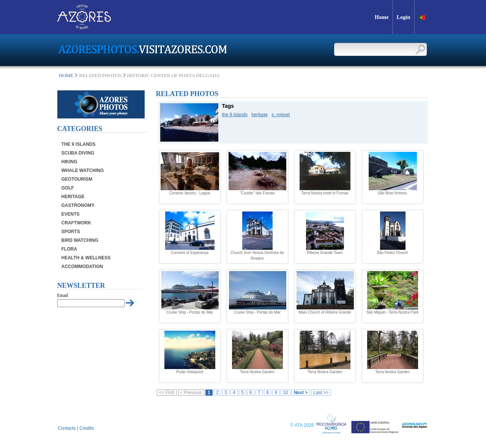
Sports (71, 232)
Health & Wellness (86, 258)
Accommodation (82, 267)
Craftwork (77, 223)
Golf (68, 188)
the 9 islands (235, 115)
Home (66, 75)
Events (71, 214)
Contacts (67, 428)
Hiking (69, 162)
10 (285, 393)
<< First (167, 393)
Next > (301, 393)
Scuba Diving (78, 153)
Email (63, 295)
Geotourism (77, 179)
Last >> (321, 393)
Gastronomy (78, 205)
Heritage (73, 197)
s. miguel (281, 115)
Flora (69, 249)
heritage (260, 115)
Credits (87, 428)
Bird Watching (80, 240)
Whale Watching (83, 170)
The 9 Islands (79, 144)
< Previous (191, 393)
